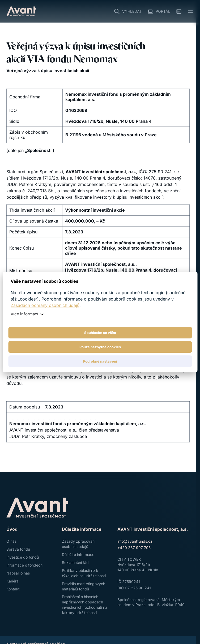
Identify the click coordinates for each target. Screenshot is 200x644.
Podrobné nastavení (100, 361)
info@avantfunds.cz (135, 541)
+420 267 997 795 (134, 548)
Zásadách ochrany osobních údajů (45, 305)
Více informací (24, 314)
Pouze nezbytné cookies (100, 347)
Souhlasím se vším (100, 333)
